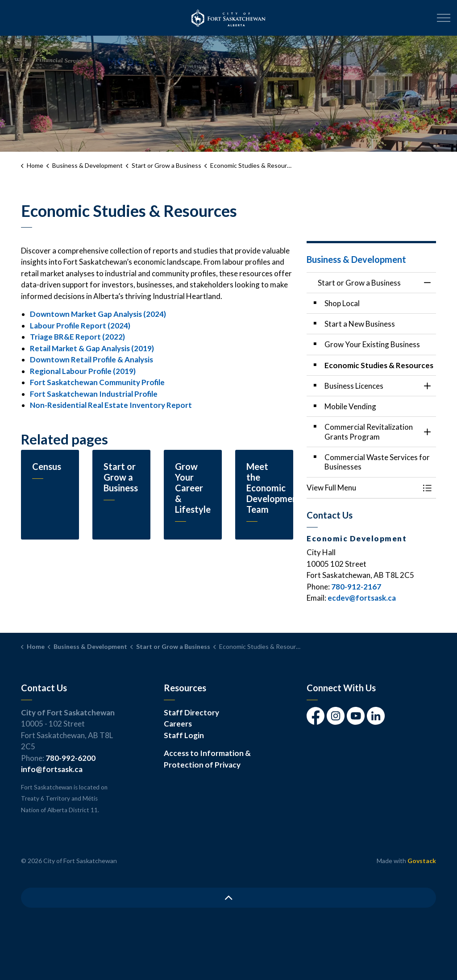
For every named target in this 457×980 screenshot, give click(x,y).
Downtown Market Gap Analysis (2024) (98, 314)
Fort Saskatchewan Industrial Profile (94, 394)
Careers (178, 724)
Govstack (422, 861)
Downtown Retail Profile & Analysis (91, 359)
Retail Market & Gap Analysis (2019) (92, 348)
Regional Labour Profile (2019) (83, 371)
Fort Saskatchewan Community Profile (97, 382)
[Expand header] (444, 18)
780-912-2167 (356, 587)
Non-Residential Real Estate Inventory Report (111, 405)
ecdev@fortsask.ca (362, 598)
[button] (362, 488)
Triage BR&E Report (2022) (77, 337)
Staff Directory (191, 712)
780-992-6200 (71, 758)
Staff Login (184, 735)
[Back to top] (228, 898)
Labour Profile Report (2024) (80, 326)
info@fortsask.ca (52, 769)
